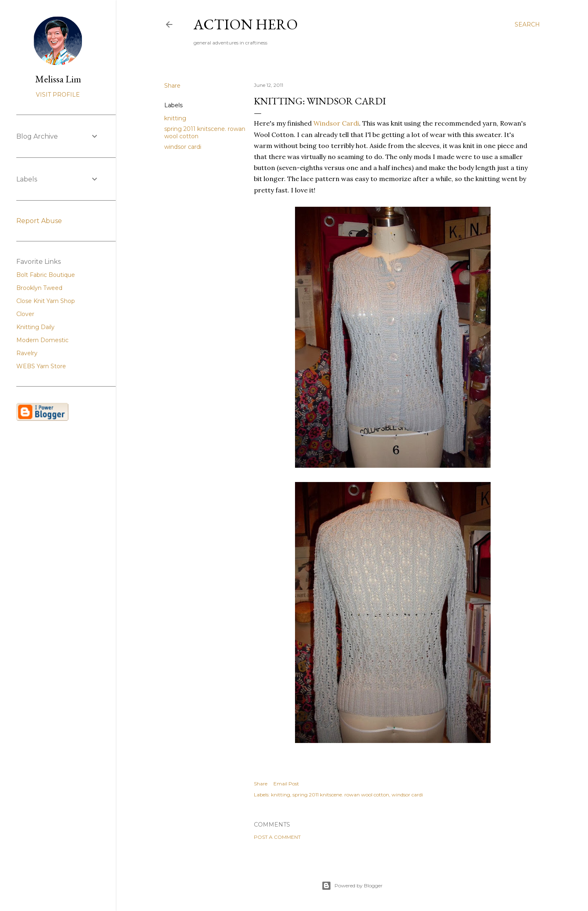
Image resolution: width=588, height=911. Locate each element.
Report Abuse (39, 221)
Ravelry (27, 353)
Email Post (286, 784)
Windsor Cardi (336, 123)
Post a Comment (277, 837)
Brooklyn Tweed (39, 288)
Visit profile (58, 95)
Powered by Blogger (352, 886)
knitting (175, 118)
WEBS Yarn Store (41, 366)
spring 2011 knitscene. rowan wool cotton (341, 795)
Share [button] (172, 86)
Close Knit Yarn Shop (46, 301)
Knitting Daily (35, 327)
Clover (25, 314)
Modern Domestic (42, 340)
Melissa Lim (58, 79)
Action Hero (246, 24)
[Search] (527, 24)
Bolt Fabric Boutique (46, 275)
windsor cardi (183, 147)
